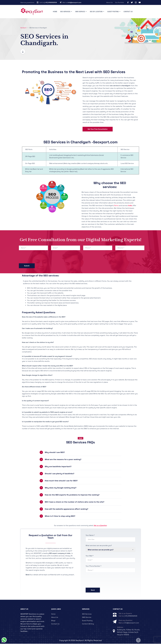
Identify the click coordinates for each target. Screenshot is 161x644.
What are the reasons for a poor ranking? (63, 460)
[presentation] (34, 258)
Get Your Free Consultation (98, 130)
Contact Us (128, 12)
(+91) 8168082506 (51, 2)
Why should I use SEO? (55, 453)
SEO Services (65, 12)
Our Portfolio (120, 2)
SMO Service (80, 12)
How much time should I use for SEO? (61, 481)
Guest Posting (113, 12)
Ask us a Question (100, 526)
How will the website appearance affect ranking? (66, 509)
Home (55, 12)
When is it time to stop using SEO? (60, 516)
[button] (80, 453)
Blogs (53, 621)
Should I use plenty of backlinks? (60, 474)
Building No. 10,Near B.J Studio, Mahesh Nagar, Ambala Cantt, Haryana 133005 (129, 632)
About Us (109, 2)
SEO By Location (96, 12)
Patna (116, 206)
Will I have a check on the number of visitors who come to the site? (74, 502)
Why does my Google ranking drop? (61, 488)
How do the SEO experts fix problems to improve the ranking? (72, 495)
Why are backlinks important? (58, 467)
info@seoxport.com (74, 2)
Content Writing (88, 624)
